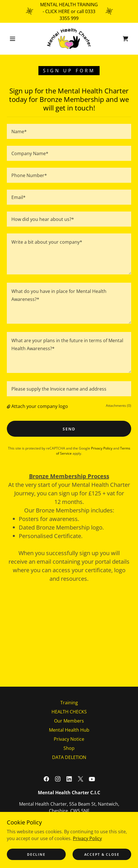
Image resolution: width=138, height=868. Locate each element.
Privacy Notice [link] (69, 739)
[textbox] (69, 131)
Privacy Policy (87, 838)
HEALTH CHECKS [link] (69, 712)
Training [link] (69, 703)
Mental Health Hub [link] (69, 730)
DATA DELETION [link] (69, 757)
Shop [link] (69, 748)
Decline (36, 854)
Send (69, 429)
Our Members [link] (69, 721)
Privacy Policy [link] (102, 448)
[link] (69, 39)
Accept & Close (102, 854)
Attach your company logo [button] (40, 406)
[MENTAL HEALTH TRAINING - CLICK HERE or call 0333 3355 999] (69, 11)
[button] (13, 39)
